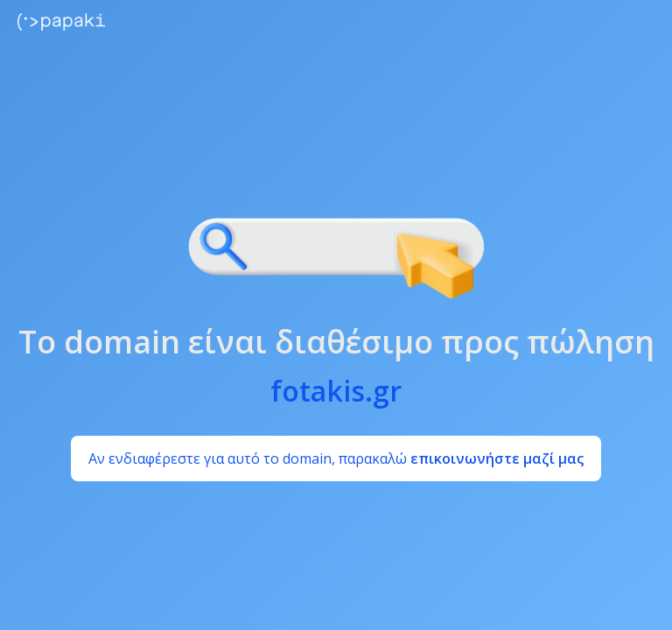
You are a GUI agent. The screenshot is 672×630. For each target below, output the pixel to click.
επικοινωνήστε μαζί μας (497, 458)
